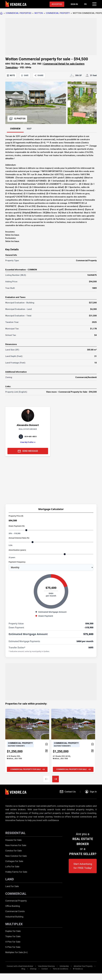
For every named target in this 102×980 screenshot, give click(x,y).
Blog (23, 969)
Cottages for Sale (14, 861)
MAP (29, 129)
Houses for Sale (13, 840)
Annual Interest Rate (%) (19, 538)
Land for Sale (12, 886)
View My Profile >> (28, 442)
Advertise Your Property (83, 966)
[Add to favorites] (47, 744)
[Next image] (56, 779)
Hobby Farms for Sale (16, 872)
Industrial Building (14, 917)
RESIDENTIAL (15, 833)
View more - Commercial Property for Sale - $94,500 (71, 392)
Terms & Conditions (60, 969)
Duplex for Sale (13, 931)
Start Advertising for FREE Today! (83, 866)
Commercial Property (16, 901)
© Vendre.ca (78, 969)
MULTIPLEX (14, 924)
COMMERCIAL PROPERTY (58, 13)
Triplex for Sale (13, 936)
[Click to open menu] (94, 4)
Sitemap (33, 969)
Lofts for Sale (12, 867)
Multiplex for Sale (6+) (16, 952)
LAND (10, 879)
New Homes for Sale (16, 845)
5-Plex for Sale (13, 947)
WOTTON (39, 13)
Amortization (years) (17, 550)
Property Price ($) (16, 516)
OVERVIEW (15, 129)
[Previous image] (46, 779)
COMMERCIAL (16, 894)
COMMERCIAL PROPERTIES (19, 13)
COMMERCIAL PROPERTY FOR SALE (28, 769)
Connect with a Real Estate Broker (20, 966)
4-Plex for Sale (13, 942)
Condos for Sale (13, 851)
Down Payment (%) (17, 526)
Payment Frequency (17, 562)
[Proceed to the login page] (74, 4)
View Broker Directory (46, 966)
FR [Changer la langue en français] (85, 4)
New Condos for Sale (16, 856)
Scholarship (64, 966)
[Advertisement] (51, 36)
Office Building (13, 906)
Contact (45, 969)
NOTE (11, 76)
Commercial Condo (15, 911)
